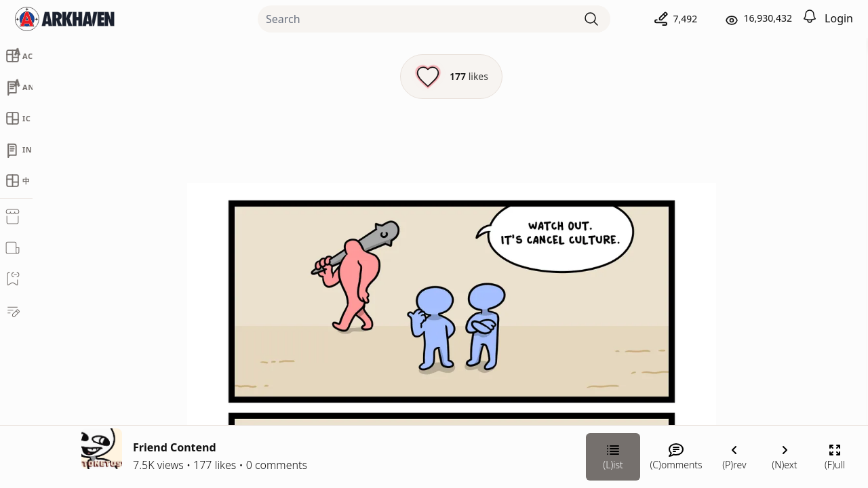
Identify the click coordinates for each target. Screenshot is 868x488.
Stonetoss (716, 262)
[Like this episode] (308, 77)
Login (839, 18)
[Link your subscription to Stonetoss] (656, 386)
